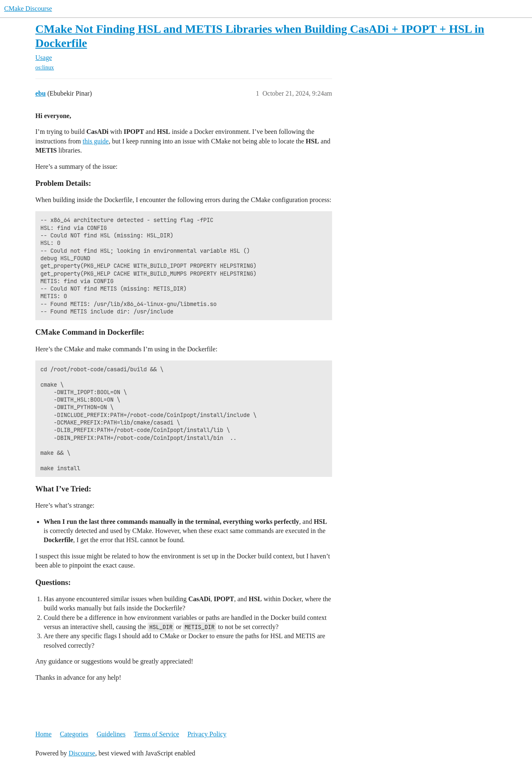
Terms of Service (156, 734)
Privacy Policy (207, 734)
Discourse (82, 753)
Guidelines (111, 734)
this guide (96, 141)
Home (43, 734)
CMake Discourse (28, 9)
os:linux (45, 68)
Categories (74, 734)
